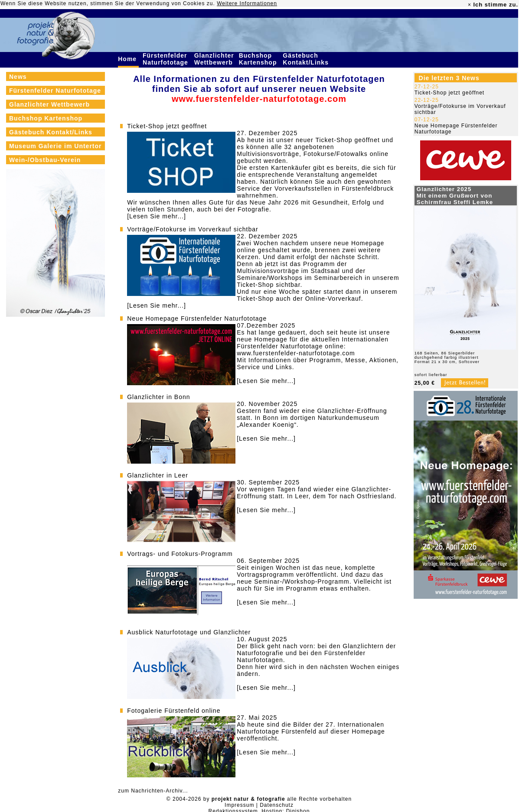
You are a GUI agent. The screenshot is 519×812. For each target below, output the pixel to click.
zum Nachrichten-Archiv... (153, 791)
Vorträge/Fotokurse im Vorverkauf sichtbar (193, 229)
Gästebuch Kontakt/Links (307, 59)
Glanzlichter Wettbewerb (215, 59)
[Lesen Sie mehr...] (157, 216)
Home (128, 59)
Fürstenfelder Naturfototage (166, 59)
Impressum (239, 805)
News (18, 77)
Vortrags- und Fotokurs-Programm (180, 554)
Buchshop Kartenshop (259, 59)
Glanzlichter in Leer (158, 475)
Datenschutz (277, 805)
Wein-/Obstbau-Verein (45, 160)
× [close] (470, 5)
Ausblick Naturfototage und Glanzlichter (189, 632)
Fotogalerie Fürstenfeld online (174, 711)
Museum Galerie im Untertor (55, 146)
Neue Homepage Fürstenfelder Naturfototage (197, 318)
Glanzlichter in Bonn (158, 397)
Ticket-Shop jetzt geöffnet (167, 126)
